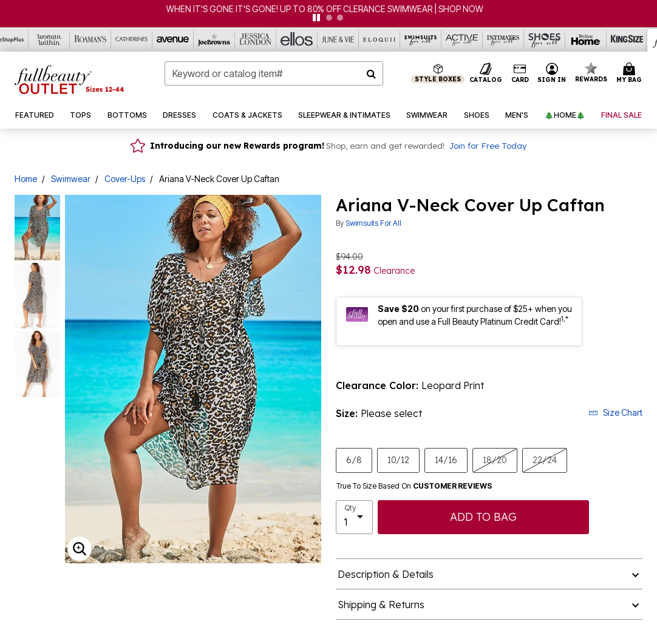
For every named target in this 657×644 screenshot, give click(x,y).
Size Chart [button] (615, 412)
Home (26, 179)
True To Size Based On (414, 486)
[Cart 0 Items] (631, 73)
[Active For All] (462, 39)
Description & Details (386, 574)
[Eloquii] (380, 39)
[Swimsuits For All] (421, 39)
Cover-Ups (125, 179)
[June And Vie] (338, 39)
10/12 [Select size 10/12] (398, 460)
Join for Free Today (488, 145)
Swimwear (71, 179)
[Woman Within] (49, 39)
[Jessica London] (256, 39)
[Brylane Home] (586, 39)
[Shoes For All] (545, 39)
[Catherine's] (132, 39)
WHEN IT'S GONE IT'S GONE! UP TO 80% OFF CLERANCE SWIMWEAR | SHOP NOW (328, 9)
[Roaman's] (90, 39)
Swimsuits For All (373, 223)
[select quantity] (354, 517)
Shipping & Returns (381, 605)
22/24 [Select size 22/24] (545, 460)
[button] (552, 73)
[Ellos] (297, 39)
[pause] (316, 18)
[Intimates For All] (503, 39)
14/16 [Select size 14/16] (446, 460)
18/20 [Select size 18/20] (495, 460)
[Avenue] (173, 39)
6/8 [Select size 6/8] (354, 460)
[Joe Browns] (214, 39)
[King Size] (627, 39)
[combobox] (274, 73)
